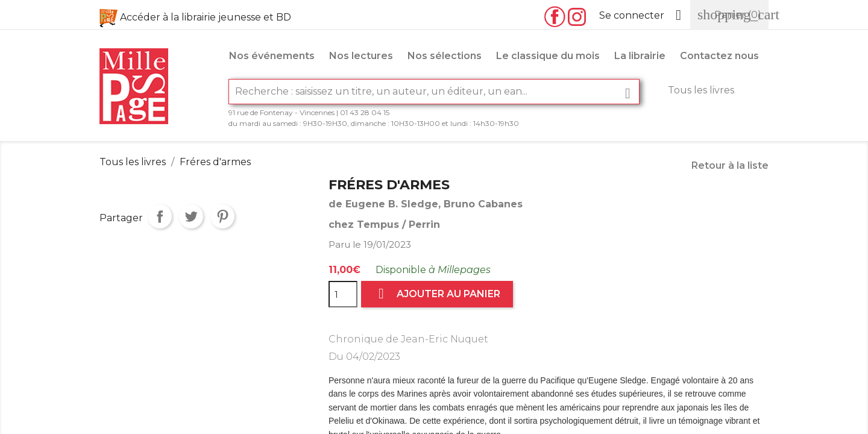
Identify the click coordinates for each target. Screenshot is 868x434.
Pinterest (222, 216)
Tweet (191, 216)
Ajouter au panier (437, 294)
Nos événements (272, 56)
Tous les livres (701, 90)
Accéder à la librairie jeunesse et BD (206, 17)
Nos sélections (445, 56)
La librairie (640, 56)
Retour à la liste (730, 165)
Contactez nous (719, 56)
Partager (160, 216)
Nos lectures (361, 56)
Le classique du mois (548, 56)
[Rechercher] (434, 92)
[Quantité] (343, 294)
